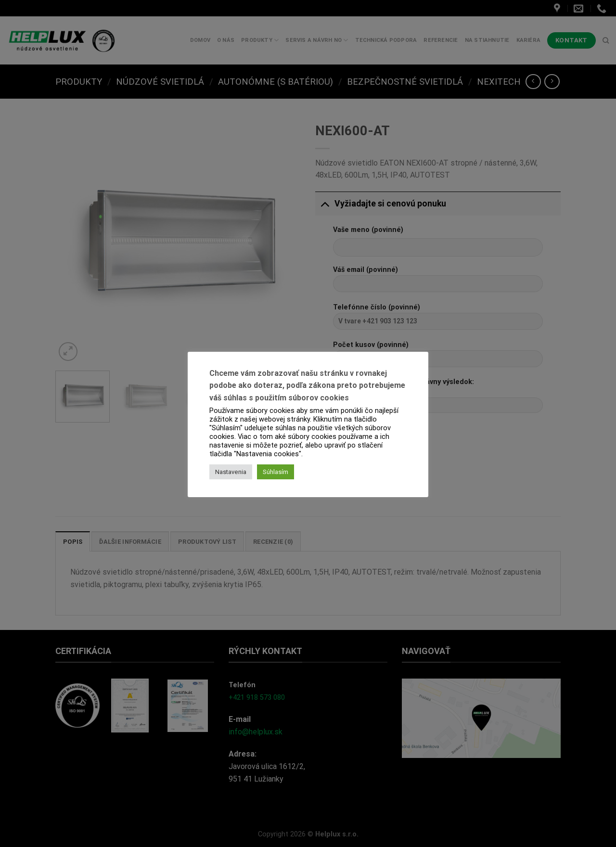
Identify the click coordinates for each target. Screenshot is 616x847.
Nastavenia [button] (231, 472)
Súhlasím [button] (276, 472)
